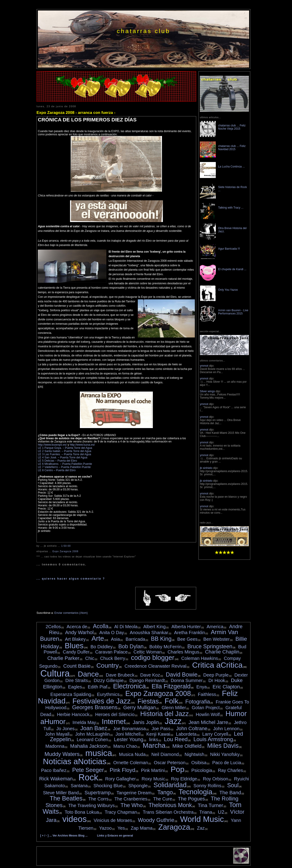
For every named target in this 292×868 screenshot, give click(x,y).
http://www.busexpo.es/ (52, 445)
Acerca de (77, 627)
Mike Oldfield (187, 746)
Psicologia (202, 770)
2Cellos (53, 627)
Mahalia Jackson (89, 746)
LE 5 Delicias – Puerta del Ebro (57, 461)
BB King (161, 639)
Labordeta (186, 734)
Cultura (55, 673)
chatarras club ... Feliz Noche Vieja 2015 (232, 127)
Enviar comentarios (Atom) (71, 613)
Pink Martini (153, 770)
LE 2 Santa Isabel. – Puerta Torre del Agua (65, 451)
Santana (79, 786)
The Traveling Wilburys (92, 805)
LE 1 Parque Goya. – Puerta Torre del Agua (65, 448)
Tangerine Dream (134, 793)
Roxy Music (153, 779)
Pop (178, 769)
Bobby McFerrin (166, 647)
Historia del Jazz (165, 714)
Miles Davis (223, 746)
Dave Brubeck (120, 675)
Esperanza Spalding (71, 694)
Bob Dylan (131, 646)
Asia (115, 639)
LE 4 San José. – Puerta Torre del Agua (63, 458)
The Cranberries (131, 799)
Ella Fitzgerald (171, 686)
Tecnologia (196, 792)
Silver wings (207, 391)
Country (107, 665)
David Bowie (182, 675)
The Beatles (66, 798)
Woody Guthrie (156, 820)
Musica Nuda (132, 754)
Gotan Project (206, 708)
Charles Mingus (183, 652)
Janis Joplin (146, 722)
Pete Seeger (88, 770)
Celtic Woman (148, 652)
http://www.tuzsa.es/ (82, 445)
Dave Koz (150, 675)
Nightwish (194, 754)
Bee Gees (187, 639)
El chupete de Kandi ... (232, 269)
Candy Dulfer (76, 652)
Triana (206, 812)
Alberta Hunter (186, 627)
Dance (88, 674)
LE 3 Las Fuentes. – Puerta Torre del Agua (64, 454)
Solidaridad (170, 785)
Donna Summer (187, 680)
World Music (202, 819)
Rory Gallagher (121, 779)
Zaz (201, 828)
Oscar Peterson (170, 763)
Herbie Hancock (73, 714)
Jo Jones (65, 729)
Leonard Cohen (92, 740)
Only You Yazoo (228, 290)
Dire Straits (77, 680)
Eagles (75, 687)
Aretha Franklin (190, 633)
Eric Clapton (226, 687)
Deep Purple (216, 675)
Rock (88, 777)
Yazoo (106, 828)
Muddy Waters (62, 754)
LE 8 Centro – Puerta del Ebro (57, 470)
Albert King (154, 627)
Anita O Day (112, 633)
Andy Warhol (79, 632)
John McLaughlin (93, 734)
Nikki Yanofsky (225, 754)
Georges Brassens (95, 707)
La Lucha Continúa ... (231, 167)
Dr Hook (217, 680)
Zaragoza (174, 827)
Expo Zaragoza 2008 (65, 551)
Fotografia (198, 702)
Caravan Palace (111, 652)
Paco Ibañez (54, 770)
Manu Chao (125, 746)
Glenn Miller (174, 708)
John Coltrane (192, 728)
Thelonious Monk (170, 805)
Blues (74, 646)
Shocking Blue (108, 786)
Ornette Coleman (131, 763)
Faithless (207, 694)
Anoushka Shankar (149, 633)
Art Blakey (75, 639)
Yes (121, 828)
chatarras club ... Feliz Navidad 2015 (232, 148)
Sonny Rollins (207, 786)
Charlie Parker (63, 658)
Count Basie (77, 666)
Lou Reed (176, 739)
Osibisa (199, 763)
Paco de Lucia (227, 763)
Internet (114, 722)
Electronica (129, 686)
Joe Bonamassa (129, 729)
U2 (221, 812)
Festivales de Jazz (101, 701)
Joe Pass (161, 729)
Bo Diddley (102, 647)
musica (99, 753)
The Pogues (192, 799)
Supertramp (98, 793)
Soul (233, 785)
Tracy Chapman (121, 812)
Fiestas (148, 701)
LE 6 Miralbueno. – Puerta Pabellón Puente (65, 464)
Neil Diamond (165, 754)
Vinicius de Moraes (113, 820)
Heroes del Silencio (115, 714)
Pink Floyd (123, 770)
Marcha (154, 745)
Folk (171, 701)
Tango (165, 792)
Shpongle (138, 786)
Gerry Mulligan (139, 707)
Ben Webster (216, 639)
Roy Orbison (215, 779)
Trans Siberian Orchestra (168, 812)
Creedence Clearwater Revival (155, 666)
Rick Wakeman (56, 779)
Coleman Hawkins (200, 658)
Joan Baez (94, 728)
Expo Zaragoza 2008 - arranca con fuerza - (76, 112)
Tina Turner (211, 805)
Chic (90, 658)
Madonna (55, 746)
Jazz (173, 721)
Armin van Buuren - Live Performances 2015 (233, 312)
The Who (132, 805)
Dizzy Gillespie (109, 680)
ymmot (204, 366)
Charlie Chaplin (222, 652)
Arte (98, 638)
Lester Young (128, 739)
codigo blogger (153, 658)
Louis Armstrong (213, 739)
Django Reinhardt (147, 680)
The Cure (163, 799)
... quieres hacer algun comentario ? (71, 579)
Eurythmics (108, 694)
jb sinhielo (206, 468)
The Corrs (98, 799)
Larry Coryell (215, 734)
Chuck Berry (113, 658)
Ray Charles (230, 770)
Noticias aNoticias (75, 761)
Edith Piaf (98, 687)
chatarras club (143, 31)
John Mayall (57, 734)
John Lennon (226, 729)
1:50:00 (66, 546)
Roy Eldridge (184, 779)
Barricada (136, 639)
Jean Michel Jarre (208, 722)
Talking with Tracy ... (231, 208)
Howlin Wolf (208, 714)
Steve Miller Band (61, 793)
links (154, 740)
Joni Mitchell (128, 734)
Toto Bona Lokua (82, 812)
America (215, 627)
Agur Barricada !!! (229, 249)
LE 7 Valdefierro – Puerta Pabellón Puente (64, 467)
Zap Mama (142, 828)
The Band (230, 793)
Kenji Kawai (158, 734)
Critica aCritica (217, 665)
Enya (202, 687)
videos (74, 819)
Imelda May (84, 722)
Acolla (101, 626)
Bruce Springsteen (210, 646)
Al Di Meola (126, 627)
